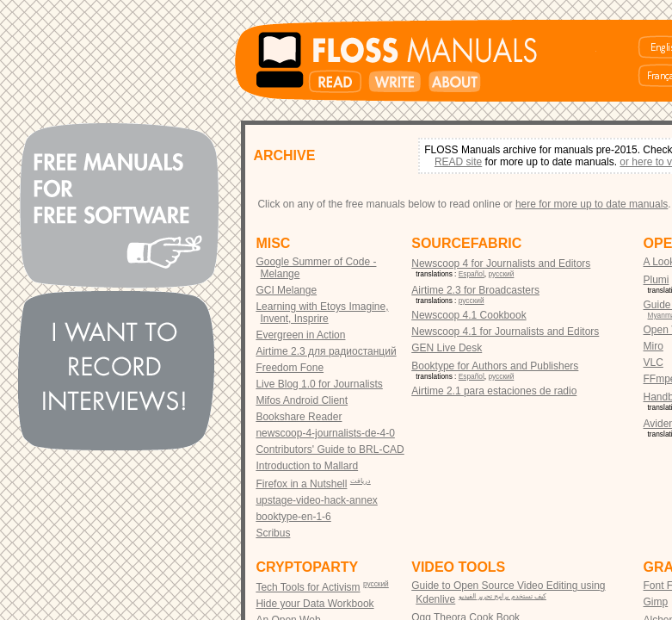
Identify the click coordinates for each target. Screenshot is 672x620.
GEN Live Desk (447, 348)
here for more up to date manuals (592, 204)
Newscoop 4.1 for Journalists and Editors (505, 332)
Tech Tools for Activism (308, 587)
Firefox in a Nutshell (301, 484)
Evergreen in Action (300, 335)
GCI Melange (286, 290)
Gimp (656, 602)
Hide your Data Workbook (314, 604)
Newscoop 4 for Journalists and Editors (501, 263)
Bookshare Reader (299, 417)
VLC (654, 363)
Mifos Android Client (302, 400)
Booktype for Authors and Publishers (495, 366)
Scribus (273, 533)
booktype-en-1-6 (293, 517)
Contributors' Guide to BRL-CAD (330, 449)
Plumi (657, 280)
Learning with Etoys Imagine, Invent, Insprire (322, 313)
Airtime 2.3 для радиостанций (326, 351)
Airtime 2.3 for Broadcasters (475, 290)
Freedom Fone (290, 368)
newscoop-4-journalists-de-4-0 (325, 433)
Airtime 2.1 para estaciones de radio (494, 391)
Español (472, 274)
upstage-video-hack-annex (316, 500)
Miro (654, 346)
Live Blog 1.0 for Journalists (319, 384)
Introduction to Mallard (307, 466)
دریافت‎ (361, 480)
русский (502, 274)
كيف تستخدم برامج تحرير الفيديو (502, 596)
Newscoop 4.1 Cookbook (469, 315)
